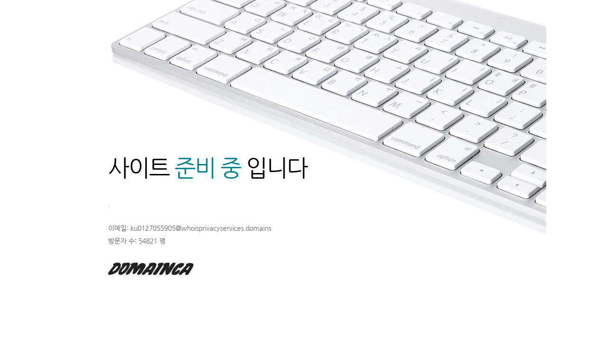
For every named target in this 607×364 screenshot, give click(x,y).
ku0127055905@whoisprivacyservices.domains (201, 228)
